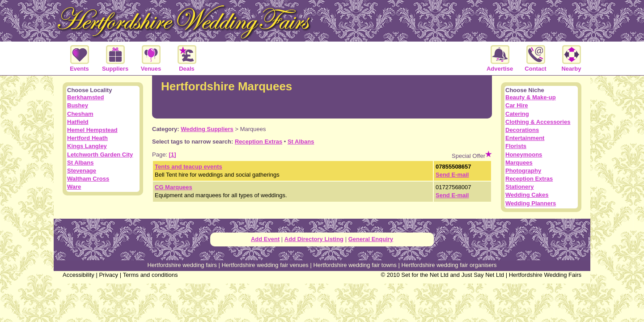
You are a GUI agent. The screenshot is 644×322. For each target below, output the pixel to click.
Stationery (520, 187)
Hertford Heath (87, 138)
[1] (173, 155)
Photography (523, 171)
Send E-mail (452, 175)
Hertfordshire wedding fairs (182, 265)
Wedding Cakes (527, 195)
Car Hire (517, 105)
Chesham (80, 114)
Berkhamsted (85, 97)
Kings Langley (87, 146)
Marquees (519, 163)
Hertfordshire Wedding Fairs (545, 275)
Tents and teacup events (189, 167)
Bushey (78, 105)
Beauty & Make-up (531, 97)
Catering (517, 114)
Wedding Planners (531, 203)
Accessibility (78, 275)
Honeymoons (524, 155)
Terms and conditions (150, 275)
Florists (516, 146)
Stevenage (82, 171)
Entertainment (525, 138)
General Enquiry (371, 239)
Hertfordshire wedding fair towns (355, 265)
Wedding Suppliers (207, 129)
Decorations (522, 130)
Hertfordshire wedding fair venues (265, 265)
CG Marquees (174, 187)
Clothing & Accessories (538, 122)
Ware (74, 187)
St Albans (301, 142)
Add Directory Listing (314, 239)
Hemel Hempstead (92, 130)
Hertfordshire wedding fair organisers (449, 265)
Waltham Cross (88, 179)
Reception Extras (258, 142)
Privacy (108, 275)
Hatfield (78, 122)
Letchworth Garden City (100, 155)
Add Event (265, 239)
